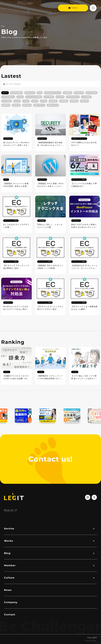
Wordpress (79, 93)
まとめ (17, 101)
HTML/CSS (30, 93)
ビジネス (60, 97)
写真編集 (64, 101)
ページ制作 (86, 97)
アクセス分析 (92, 93)
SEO (40, 93)
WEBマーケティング (53, 93)
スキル (20, 97)
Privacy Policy (92, 637)
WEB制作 (68, 93)
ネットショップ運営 (34, 97)
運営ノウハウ (39, 105)
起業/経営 (27, 105)
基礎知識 (74, 101)
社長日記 (16, 105)
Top (3, 26)
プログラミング (73, 97)
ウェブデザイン (8, 97)
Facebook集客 (17, 93)
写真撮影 (53, 101)
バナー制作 (49, 97)
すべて (5, 93)
